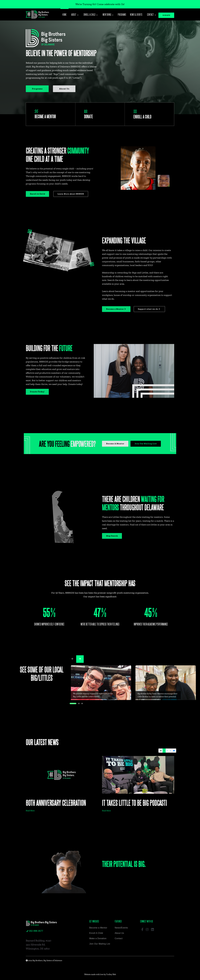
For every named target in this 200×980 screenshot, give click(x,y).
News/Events (121, 928)
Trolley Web (111, 974)
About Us (119, 933)
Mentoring (108, 14)
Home (65, 14)
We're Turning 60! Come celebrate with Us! (100, 4)
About (75, 14)
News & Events (136, 14)
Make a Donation (98, 938)
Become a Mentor (98, 928)
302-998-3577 (35, 931)
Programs (122, 14)
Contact (151, 14)
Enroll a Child (90, 14)
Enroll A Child (96, 933)
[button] (73, 704)
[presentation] (72, 659)
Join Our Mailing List (100, 944)
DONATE (166, 15)
